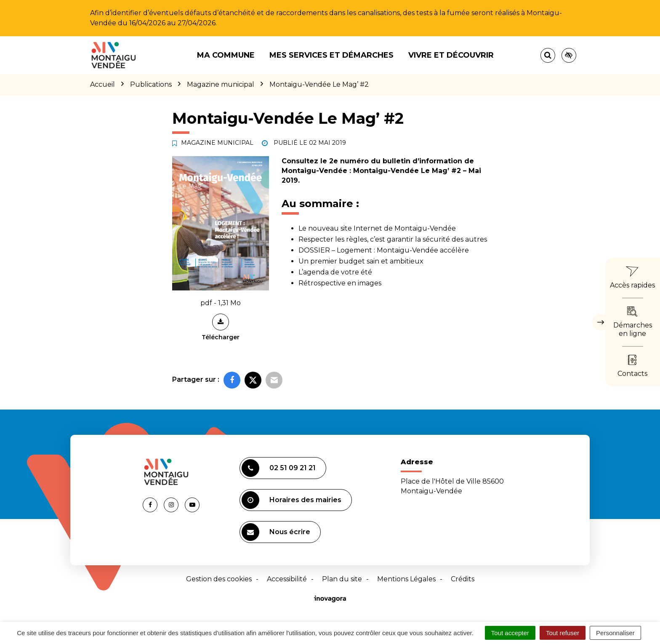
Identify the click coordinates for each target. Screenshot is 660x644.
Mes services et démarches (331, 55)
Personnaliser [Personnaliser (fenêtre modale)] (615, 633)
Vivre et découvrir (451, 55)
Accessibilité (287, 579)
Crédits (463, 579)
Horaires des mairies (291, 500)
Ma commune (226, 55)
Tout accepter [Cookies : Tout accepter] (510, 633)
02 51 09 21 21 (279, 468)
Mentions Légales (406, 579)
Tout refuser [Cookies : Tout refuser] (563, 633)
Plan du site (342, 579)
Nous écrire (276, 532)
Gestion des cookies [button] (219, 579)
